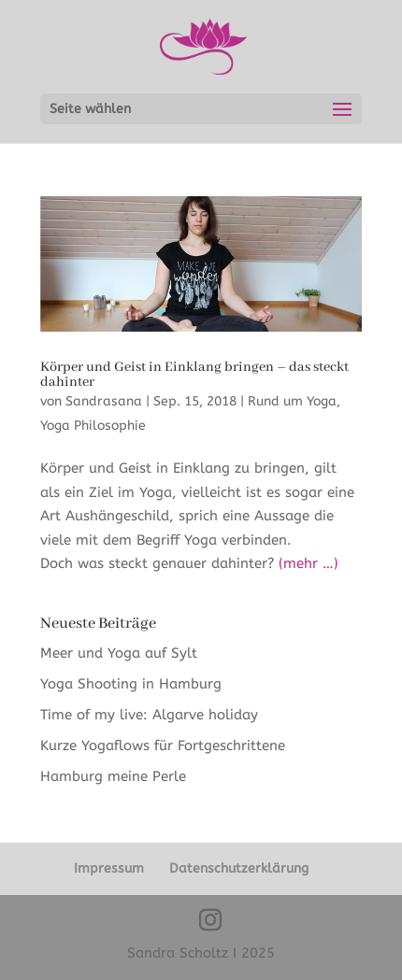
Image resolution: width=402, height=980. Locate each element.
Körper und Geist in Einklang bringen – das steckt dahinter (194, 375)
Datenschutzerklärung (239, 868)
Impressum (109, 868)
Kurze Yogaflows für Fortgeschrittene (163, 746)
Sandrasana (104, 401)
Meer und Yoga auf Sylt (119, 653)
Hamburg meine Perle (115, 776)
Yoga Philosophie (93, 426)
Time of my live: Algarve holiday (149, 715)
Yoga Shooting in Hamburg (131, 684)
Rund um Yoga (292, 401)
